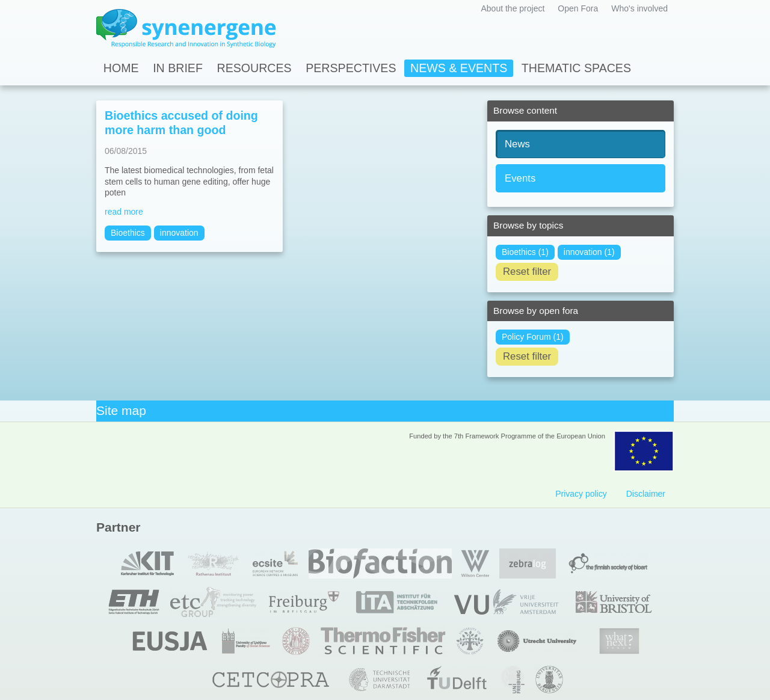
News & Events (459, 68)
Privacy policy (581, 494)
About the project (513, 8)
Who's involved (639, 8)
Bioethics (128, 233)
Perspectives (351, 68)
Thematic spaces (576, 68)
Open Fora (578, 8)
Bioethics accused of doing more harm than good (181, 123)
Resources (254, 68)
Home (121, 68)
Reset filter (527, 272)
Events (520, 178)
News (517, 144)
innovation (179, 233)
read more (124, 212)
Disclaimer (646, 494)
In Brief (178, 68)
